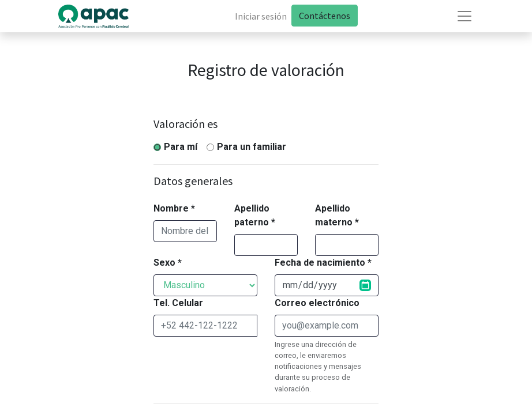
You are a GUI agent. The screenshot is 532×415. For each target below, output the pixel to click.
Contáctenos (325, 16)
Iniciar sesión (261, 16)
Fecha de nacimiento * (323, 263)
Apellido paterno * (255, 215)
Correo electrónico (317, 303)
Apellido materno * (337, 215)
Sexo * (168, 263)
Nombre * (174, 208)
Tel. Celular (178, 303)
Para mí (181, 147)
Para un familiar (252, 147)
